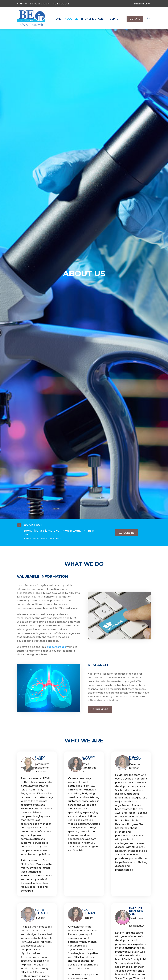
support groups (56, 647)
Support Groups (40, 4)
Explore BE (127, 533)
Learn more (100, 709)
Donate (135, 19)
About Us (71, 19)
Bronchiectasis (92, 19)
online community (142, 4)
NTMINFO (22, 4)
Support (116, 19)
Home (58, 19)
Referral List (61, 4)
